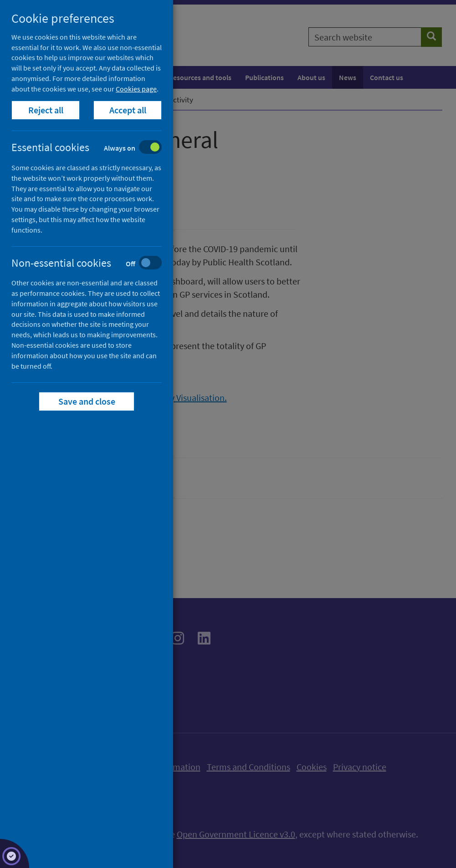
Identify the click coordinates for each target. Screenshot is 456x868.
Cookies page (136, 89)
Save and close (87, 401)
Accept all (128, 110)
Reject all (46, 110)
